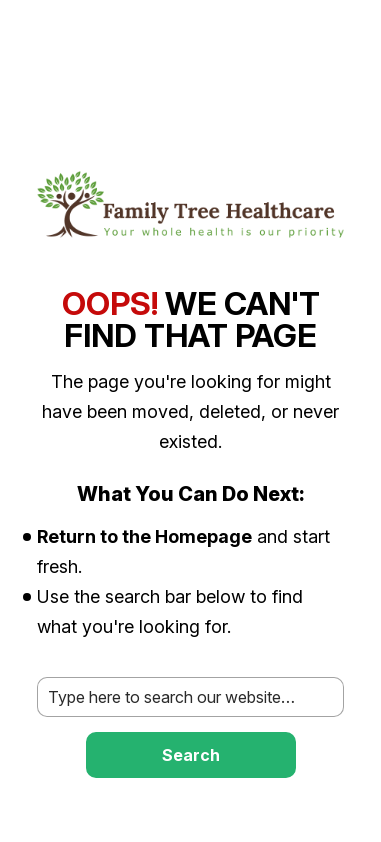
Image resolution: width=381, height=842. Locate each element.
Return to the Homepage (144, 536)
